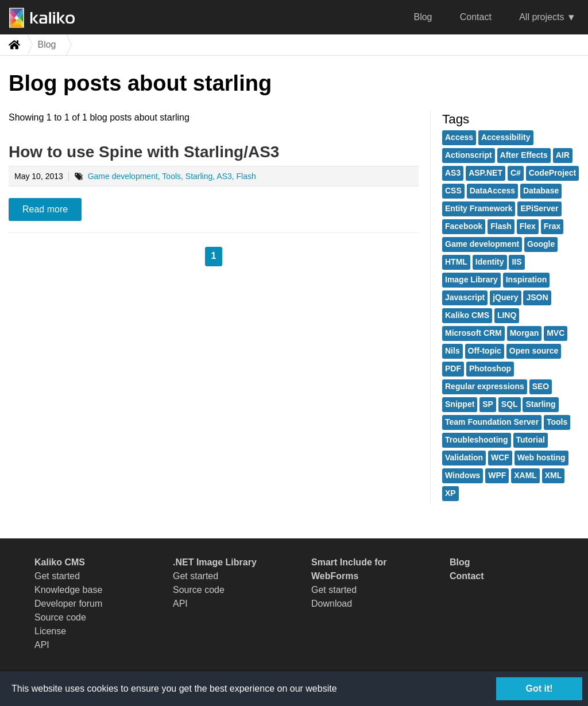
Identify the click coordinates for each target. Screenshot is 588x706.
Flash (501, 226)
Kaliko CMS (467, 315)
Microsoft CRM (473, 333)
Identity (490, 262)
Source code (60, 617)
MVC (556, 333)
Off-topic (485, 351)
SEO (541, 386)
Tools (557, 422)
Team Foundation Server (492, 422)
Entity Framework (479, 208)
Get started (57, 576)
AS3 (453, 173)
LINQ (507, 315)
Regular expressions (485, 386)
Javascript (465, 297)
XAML (525, 475)
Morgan (525, 333)
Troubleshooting (477, 440)
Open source (534, 351)
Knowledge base (68, 590)
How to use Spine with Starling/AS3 (144, 152)
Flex (528, 226)
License (50, 631)
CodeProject (552, 173)
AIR (563, 155)
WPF (497, 475)
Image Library (471, 280)
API (42, 645)
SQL (510, 404)
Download (332, 604)
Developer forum (68, 604)
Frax (552, 226)
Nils (452, 351)
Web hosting (541, 457)
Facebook (464, 226)
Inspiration (527, 280)
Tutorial (531, 440)
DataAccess (492, 191)
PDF (453, 368)
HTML (456, 262)
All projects (541, 17)
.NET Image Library (215, 562)
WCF (500, 457)
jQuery (505, 297)
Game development (482, 244)
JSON (537, 297)
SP (488, 404)
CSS (453, 191)
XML (554, 475)
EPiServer (539, 208)
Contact (476, 17)
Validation (464, 457)
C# (516, 173)
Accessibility (506, 137)
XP (450, 493)
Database (541, 191)
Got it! (539, 688)
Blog (423, 17)
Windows (463, 475)
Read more (45, 209)
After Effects (524, 155)
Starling (540, 404)
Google (541, 244)
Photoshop (490, 368)
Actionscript (469, 155)
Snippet (460, 404)
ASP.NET (486, 173)
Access (459, 137)
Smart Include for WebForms (349, 569)
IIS (517, 262)
